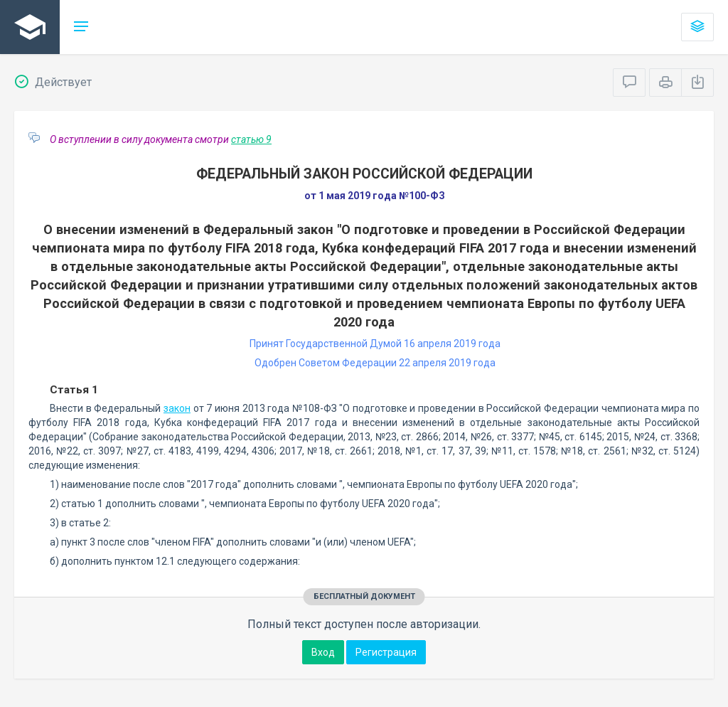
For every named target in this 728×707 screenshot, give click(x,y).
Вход (323, 652)
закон (177, 408)
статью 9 (251, 139)
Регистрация (386, 652)
